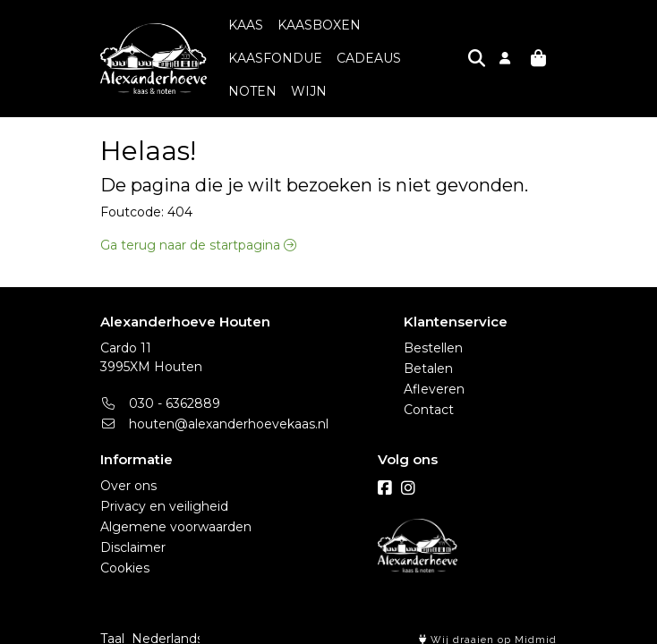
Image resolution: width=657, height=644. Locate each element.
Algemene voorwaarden (176, 515)
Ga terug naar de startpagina (198, 217)
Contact (429, 398)
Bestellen (433, 336)
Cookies (125, 556)
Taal (112, 627)
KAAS (246, 28)
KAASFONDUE (422, 28)
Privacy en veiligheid (164, 495)
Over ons (128, 474)
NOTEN (331, 61)
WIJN (388, 61)
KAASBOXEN (319, 28)
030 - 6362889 (160, 392)
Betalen (428, 357)
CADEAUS (260, 61)
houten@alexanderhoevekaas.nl (214, 412)
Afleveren (434, 377)
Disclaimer (133, 536)
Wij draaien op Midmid (488, 628)
